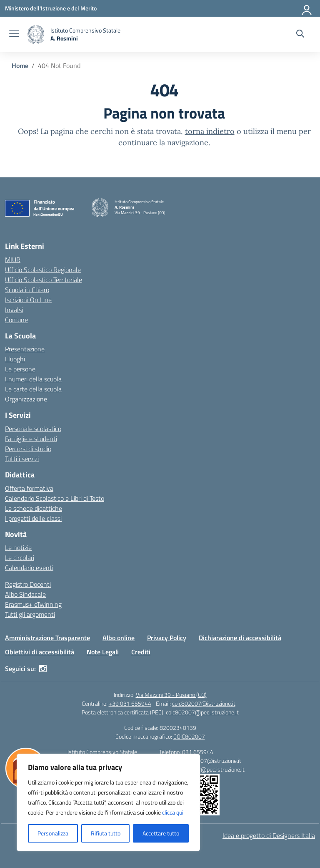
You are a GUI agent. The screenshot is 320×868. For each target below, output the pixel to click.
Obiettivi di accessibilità (40, 652)
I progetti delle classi (33, 518)
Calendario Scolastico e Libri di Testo (55, 498)
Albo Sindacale (25, 594)
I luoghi (15, 359)
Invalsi (14, 310)
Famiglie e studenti (31, 439)
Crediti (141, 652)
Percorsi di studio (28, 449)
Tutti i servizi (22, 459)
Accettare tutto (161, 833)
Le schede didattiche (34, 508)
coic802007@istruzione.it (204, 703)
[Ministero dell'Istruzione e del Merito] (51, 8)
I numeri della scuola (33, 379)
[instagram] (43, 669)
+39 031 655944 (130, 703)
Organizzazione (26, 399)
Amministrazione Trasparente (47, 638)
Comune (16, 320)
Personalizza (53, 833)
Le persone (20, 369)
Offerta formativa (29, 488)
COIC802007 (189, 736)
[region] (108, 802)
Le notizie (18, 548)
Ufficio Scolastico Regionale (43, 270)
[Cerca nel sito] (300, 35)
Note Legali (103, 652)
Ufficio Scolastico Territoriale (44, 280)
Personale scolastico (33, 429)
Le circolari (20, 558)
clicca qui (173, 812)
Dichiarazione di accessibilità (240, 638)
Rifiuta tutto (106, 833)
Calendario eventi (29, 568)
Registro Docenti (28, 584)
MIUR (13, 260)
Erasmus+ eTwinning (33, 604)
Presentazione (25, 349)
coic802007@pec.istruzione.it (202, 712)
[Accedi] (307, 8)
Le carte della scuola (33, 389)
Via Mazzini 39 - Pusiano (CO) (171, 695)
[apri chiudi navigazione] (14, 35)
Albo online (119, 638)
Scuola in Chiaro (27, 290)
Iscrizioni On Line (28, 300)
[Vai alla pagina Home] (20, 66)
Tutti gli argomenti (30, 614)
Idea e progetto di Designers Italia (269, 835)
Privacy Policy (167, 638)
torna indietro (210, 131)
